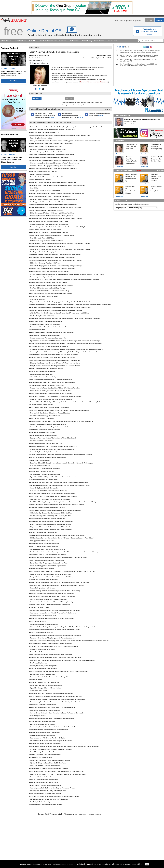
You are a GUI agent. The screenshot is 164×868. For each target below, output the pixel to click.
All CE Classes (6, 41)
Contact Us (131, 21)
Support (139, 21)
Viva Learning (43, 63)
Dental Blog (33, 41)
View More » (158, 141)
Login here (83, 105)
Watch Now (13, 81)
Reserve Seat (130, 124)
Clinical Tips (63, 41)
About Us (123, 21)
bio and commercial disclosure (98, 82)
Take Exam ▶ (70, 99)
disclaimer (83, 82)
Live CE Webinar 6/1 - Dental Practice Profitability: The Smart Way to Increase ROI (138, 60)
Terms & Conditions (95, 814)
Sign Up (159, 20)
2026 (92, 58)
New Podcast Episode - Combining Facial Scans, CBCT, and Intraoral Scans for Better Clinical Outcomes (138, 65)
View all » (108, 109)
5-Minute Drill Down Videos (48, 41)
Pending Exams (113, 41)
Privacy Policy (83, 814)
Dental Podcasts (21, 41)
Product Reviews (100, 41)
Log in (149, 20)
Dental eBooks (74, 41)
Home (116, 21)
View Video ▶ (37, 99)
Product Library (87, 41)
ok (147, 864)
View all (127, 47)
